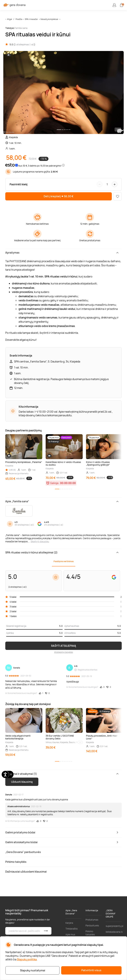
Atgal (10, 19)
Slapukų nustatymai (33, 970)
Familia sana (21, 28)
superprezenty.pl (114, 926)
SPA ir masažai (31, 19)
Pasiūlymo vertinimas (64, 561)
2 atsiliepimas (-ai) (24, 44)
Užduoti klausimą (22, 782)
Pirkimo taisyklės (90, 933)
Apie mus (70, 934)
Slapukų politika (27, 959)
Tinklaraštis (72, 929)
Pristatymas (92, 920)
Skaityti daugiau (40, 541)
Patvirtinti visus (91, 970)
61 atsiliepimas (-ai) (24, 525)
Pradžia (19, 19)
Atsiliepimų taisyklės (64, 652)
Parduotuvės (92, 925)
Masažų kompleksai (49, 19)
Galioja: (55, 483)
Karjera (69, 923)
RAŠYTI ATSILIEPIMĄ (64, 646)
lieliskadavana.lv (114, 932)
